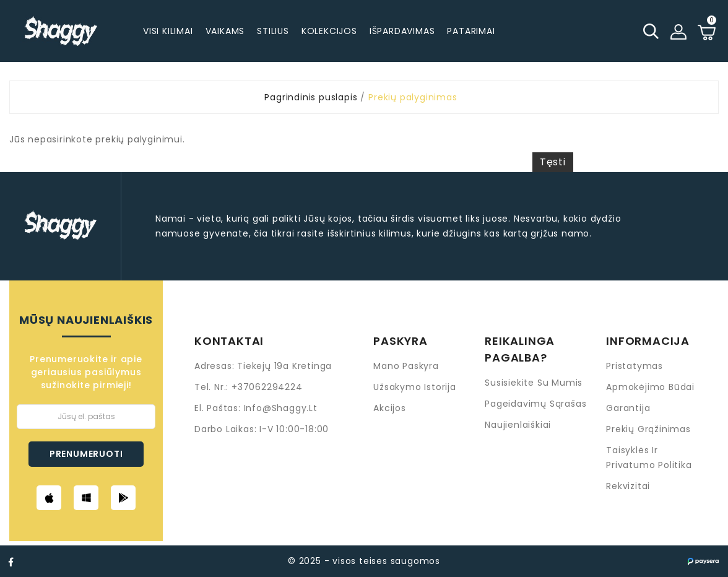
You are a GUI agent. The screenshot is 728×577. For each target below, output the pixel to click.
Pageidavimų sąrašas (535, 404)
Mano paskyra (406, 366)
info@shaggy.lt (281, 408)
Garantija (628, 408)
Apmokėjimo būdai (650, 387)
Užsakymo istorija (415, 387)
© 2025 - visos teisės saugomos (364, 561)
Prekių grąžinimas (648, 429)
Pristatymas (635, 366)
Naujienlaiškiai (518, 425)
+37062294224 (267, 387)
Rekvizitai (628, 486)
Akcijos (390, 408)
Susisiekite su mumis (534, 383)
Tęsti (553, 162)
